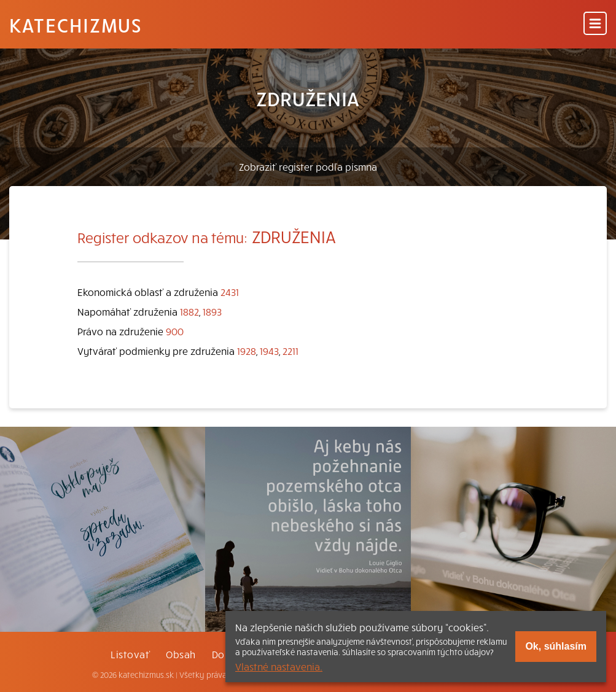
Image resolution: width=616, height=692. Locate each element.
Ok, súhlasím (556, 646)
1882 (189, 311)
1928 (247, 351)
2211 (290, 351)
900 (175, 331)
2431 (230, 292)
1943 (269, 351)
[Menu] (595, 24)
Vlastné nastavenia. (279, 666)
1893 (212, 311)
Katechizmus (76, 25)
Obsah (181, 654)
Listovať (130, 654)
